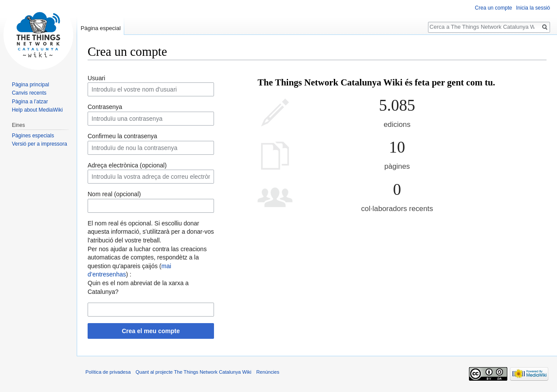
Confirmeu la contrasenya (122, 136)
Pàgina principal (30, 85)
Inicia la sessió (533, 8)
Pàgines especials (33, 136)
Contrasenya (105, 107)
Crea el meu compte (151, 331)
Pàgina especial (101, 28)
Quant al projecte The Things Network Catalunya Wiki (194, 372)
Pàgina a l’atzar (30, 102)
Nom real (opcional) (114, 194)
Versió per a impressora (39, 144)
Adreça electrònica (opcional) (127, 165)
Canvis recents (29, 93)
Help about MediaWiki (37, 110)
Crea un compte (494, 8)
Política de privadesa (108, 372)
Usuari (96, 78)
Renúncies (268, 372)
